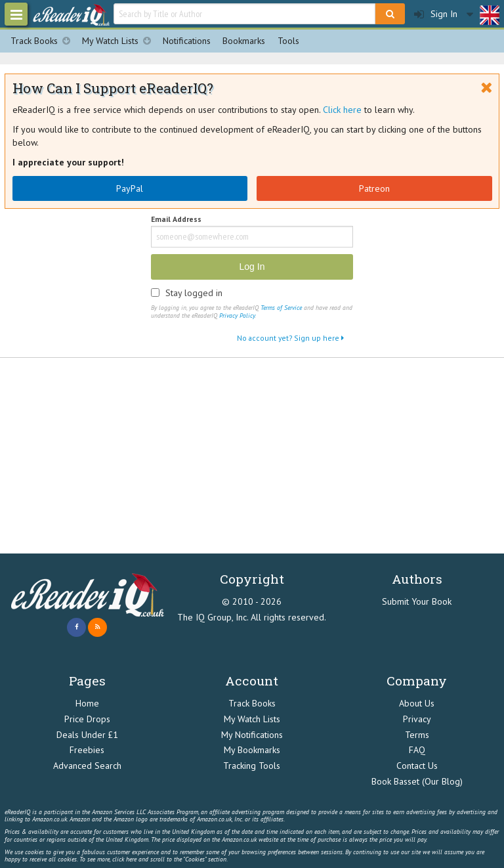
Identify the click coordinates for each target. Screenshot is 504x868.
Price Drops (87, 719)
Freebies (87, 750)
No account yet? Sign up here (290, 338)
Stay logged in (194, 293)
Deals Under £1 (87, 735)
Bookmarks (244, 41)
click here (124, 859)
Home (87, 703)
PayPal (130, 188)
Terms (417, 735)
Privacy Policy (237, 315)
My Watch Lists (119, 41)
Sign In (436, 14)
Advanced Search (87, 766)
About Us (417, 703)
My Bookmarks (252, 750)
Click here (342, 110)
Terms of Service (281, 308)
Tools (288, 41)
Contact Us (417, 766)
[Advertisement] (252, 456)
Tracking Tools (252, 766)
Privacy (417, 719)
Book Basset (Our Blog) (417, 781)
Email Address (176, 220)
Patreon (374, 188)
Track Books (43, 41)
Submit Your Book (417, 601)
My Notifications (252, 735)
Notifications (187, 41)
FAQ (417, 750)
